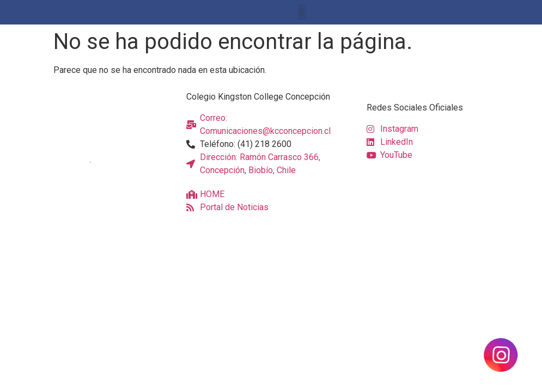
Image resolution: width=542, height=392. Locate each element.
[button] (302, 12)
